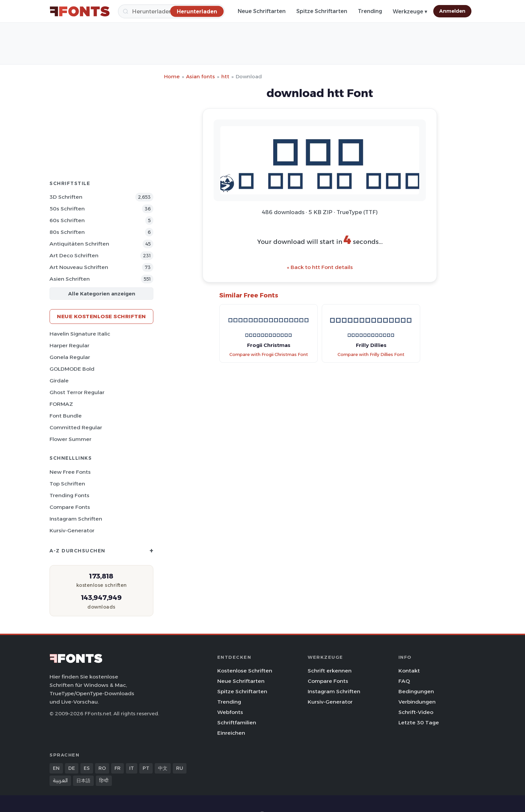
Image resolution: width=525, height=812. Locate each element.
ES (87, 768)
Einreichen (231, 733)
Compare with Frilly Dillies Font (371, 354)
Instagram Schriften (76, 519)
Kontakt (409, 671)
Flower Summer (70, 439)
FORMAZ (61, 404)
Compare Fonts (70, 507)
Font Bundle (66, 416)
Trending (370, 11)
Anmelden (452, 11)
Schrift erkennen (330, 671)
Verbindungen (417, 702)
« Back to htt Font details (320, 267)
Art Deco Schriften (74, 255)
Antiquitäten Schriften (79, 244)
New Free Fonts (70, 472)
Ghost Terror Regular (77, 392)
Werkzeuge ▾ (410, 12)
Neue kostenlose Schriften (101, 316)
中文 (163, 768)
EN (56, 768)
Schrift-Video (416, 712)
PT (146, 768)
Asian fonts (201, 76)
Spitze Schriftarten (322, 11)
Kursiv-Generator (72, 530)
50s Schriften (67, 209)
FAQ (404, 681)
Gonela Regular (70, 357)
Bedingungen (416, 691)
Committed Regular (76, 427)
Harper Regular (69, 345)
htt (225, 76)
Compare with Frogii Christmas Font (269, 354)
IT (132, 768)
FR (118, 768)
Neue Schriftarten (262, 11)
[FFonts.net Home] (80, 11)
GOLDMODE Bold (72, 369)
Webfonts (230, 712)
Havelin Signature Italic (80, 334)
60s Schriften (67, 220)
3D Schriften (66, 197)
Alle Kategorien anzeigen (102, 294)
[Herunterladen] (197, 11)
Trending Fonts (69, 495)
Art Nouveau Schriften (79, 267)
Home (172, 76)
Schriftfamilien (237, 723)
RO (102, 768)
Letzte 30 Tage (419, 723)
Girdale (59, 381)
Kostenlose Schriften (245, 671)
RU (180, 768)
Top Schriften (67, 484)
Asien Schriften (70, 279)
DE (72, 768)
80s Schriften (67, 232)
